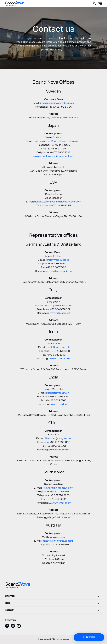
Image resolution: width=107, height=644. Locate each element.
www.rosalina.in (60, 404)
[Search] (94, 3)
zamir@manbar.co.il (58, 347)
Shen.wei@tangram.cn (58, 439)
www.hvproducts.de (60, 271)
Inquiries (89, 637)
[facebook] (7, 626)
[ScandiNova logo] (15, 3)
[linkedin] (13, 626)
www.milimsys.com (60, 503)
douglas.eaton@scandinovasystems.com (58, 202)
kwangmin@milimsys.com (58, 488)
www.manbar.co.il (60, 359)
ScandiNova (22, 38)
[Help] (53, 603)
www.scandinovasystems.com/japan (53, 156)
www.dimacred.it (60, 313)
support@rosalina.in (58, 393)
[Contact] (53, 610)
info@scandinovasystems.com (58, 103)
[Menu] (93, 10)
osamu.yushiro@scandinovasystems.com (58, 141)
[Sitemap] (53, 596)
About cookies (63, 639)
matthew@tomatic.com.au (58, 541)
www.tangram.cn (60, 450)
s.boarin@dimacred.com (58, 306)
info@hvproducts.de (58, 260)
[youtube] (19, 626)
